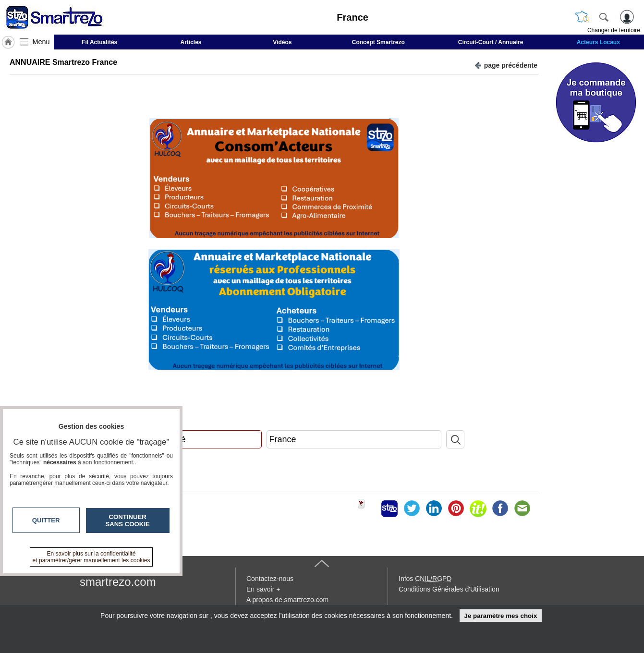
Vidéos (282, 42)
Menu (41, 42)
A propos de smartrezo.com (287, 600)
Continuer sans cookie (128, 520)
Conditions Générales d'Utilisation (449, 589)
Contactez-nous (270, 579)
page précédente (506, 65)
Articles (191, 42)
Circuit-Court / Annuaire (491, 42)
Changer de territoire (614, 30)
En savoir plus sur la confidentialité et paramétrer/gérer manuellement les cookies (91, 557)
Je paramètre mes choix (500, 616)
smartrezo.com (118, 582)
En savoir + (263, 589)
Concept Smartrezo (378, 42)
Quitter (46, 520)
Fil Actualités (99, 42)
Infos (425, 579)
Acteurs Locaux (598, 42)
